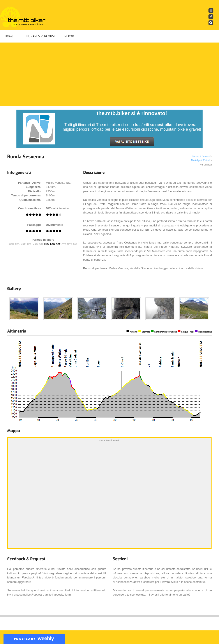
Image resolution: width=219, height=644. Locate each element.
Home (9, 36)
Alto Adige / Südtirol (200, 160)
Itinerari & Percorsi (39, 36)
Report (70, 36)
